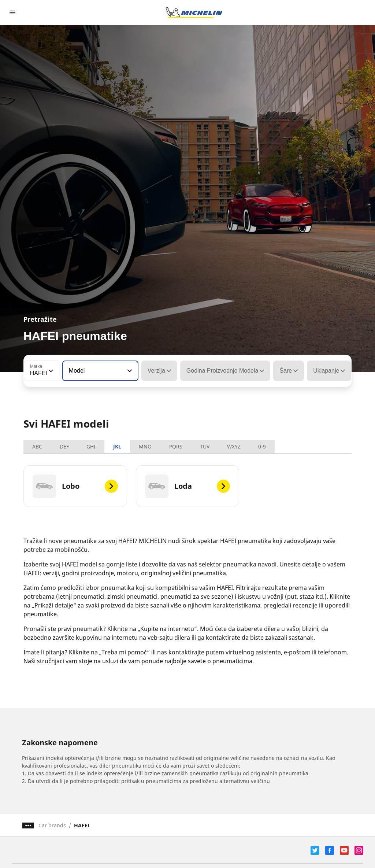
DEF (64, 446)
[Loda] (188, 486)
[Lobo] (75, 486)
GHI (91, 446)
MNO (145, 446)
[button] (50, 371)
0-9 (262, 446)
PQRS (176, 446)
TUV (205, 446)
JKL (117, 446)
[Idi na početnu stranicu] (194, 12)
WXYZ (234, 446)
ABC (37, 446)
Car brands (52, 825)
